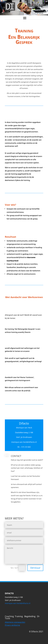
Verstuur (35, 568)
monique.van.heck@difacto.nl (18, 603)
